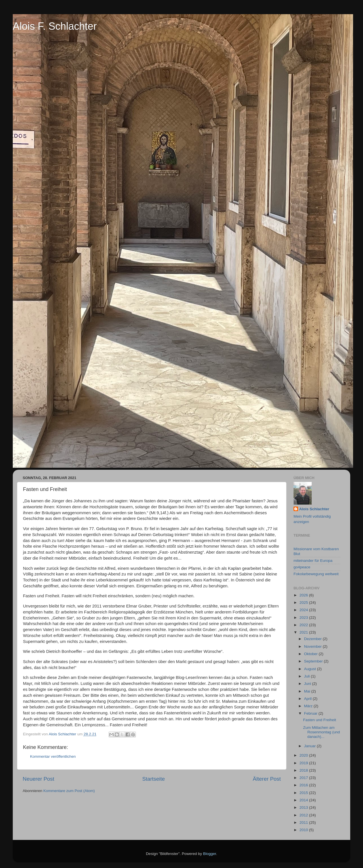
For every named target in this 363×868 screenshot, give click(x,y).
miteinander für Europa (313, 561)
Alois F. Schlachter (55, 26)
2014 (304, 800)
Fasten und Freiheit (320, 720)
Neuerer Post (38, 779)
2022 (304, 625)
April (308, 699)
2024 (304, 610)
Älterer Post (267, 779)
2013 (304, 807)
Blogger (210, 854)
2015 (304, 793)
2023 (304, 618)
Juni (308, 684)
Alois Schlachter (314, 509)
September (314, 661)
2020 (304, 755)
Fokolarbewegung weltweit (316, 574)
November (313, 646)
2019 (304, 763)
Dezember (313, 639)
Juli (307, 676)
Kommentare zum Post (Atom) (69, 791)
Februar (311, 713)
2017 (304, 778)
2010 (304, 830)
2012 (304, 815)
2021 (304, 632)
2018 (304, 770)
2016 (304, 785)
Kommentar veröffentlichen (53, 756)
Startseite (153, 779)
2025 (304, 603)
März (309, 706)
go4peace (302, 567)
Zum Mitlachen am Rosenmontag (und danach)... (322, 732)
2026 (304, 595)
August (311, 669)
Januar (310, 746)
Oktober (311, 654)
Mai (308, 691)
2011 (304, 823)
